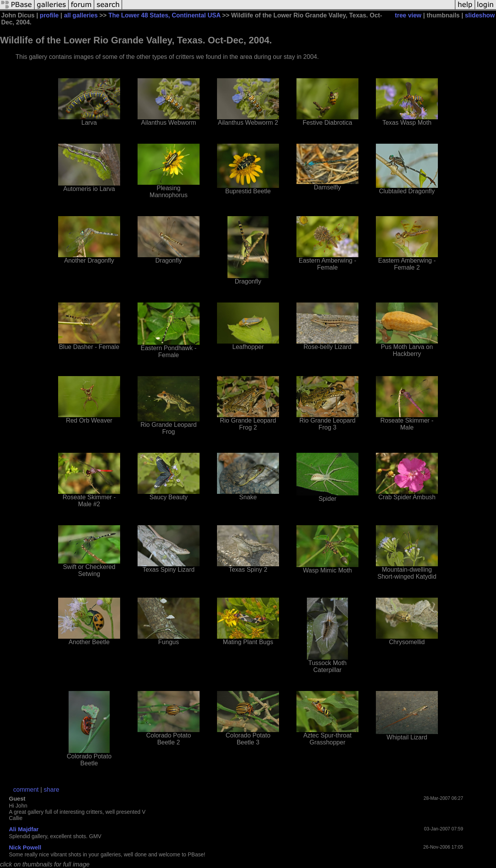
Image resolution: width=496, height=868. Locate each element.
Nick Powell (25, 847)
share (52, 790)
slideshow (480, 15)
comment (26, 790)
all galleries (81, 15)
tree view (408, 15)
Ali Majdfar (24, 829)
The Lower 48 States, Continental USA (164, 15)
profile (49, 15)
